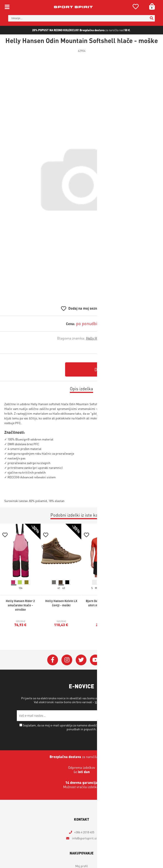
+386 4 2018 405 (84, 832)
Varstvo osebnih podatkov (112, 702)
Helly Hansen (96, 338)
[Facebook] (53, 660)
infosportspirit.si (84, 838)
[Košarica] (150, 6)
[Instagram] (67, 660)
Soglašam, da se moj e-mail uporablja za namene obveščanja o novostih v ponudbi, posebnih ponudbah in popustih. (83, 727)
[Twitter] (81, 660)
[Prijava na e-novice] (141, 716)
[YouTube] (95, 660)
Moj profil (81, 866)
